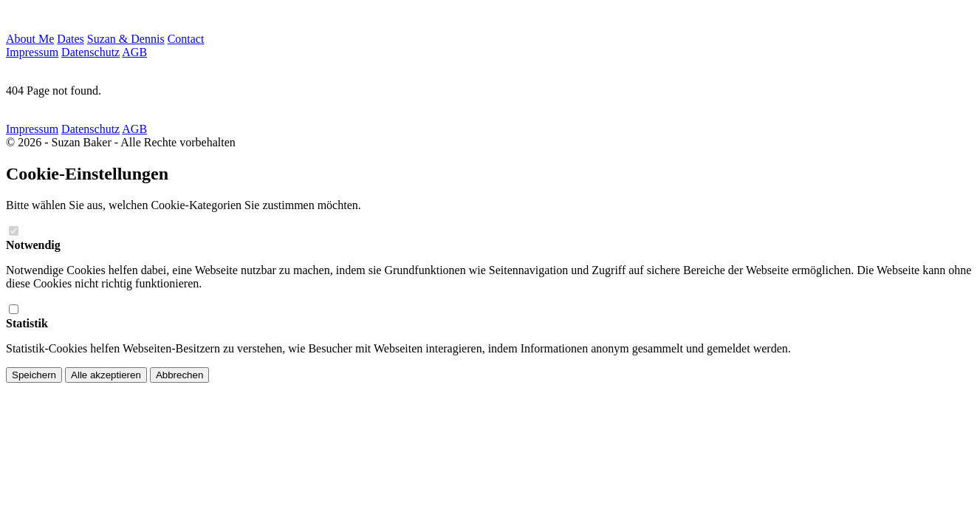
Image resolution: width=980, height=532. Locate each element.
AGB (134, 52)
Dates (70, 39)
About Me (30, 39)
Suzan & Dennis (126, 39)
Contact (186, 39)
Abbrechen (179, 375)
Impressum (32, 52)
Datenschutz (90, 52)
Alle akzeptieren (106, 375)
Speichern (34, 375)
